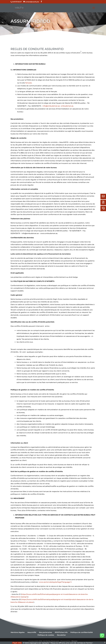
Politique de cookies (46, 635)
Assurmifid (32, 632)
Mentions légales (18, 632)
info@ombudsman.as (51, 106)
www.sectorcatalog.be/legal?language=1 (55, 582)
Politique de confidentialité (82, 632)
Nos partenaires (45, 632)
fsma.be (29, 83)
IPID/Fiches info (61, 632)
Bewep (74, 641)
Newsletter (61, 635)
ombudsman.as (67, 106)
